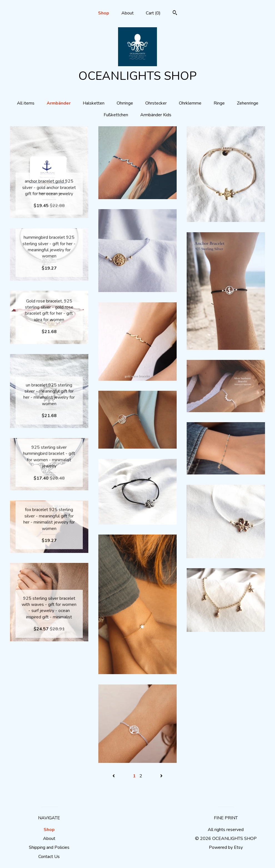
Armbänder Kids (156, 115)
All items (26, 103)
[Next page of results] (161, 776)
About (127, 13)
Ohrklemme (190, 103)
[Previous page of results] (114, 776)
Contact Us (49, 857)
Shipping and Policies (49, 847)
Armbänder (59, 103)
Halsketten (94, 103)
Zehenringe (248, 103)
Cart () (153, 13)
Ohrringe (125, 103)
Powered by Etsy (226, 847)
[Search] (175, 13)
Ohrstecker (156, 103)
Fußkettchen (116, 115)
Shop (104, 13)
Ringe (219, 103)
